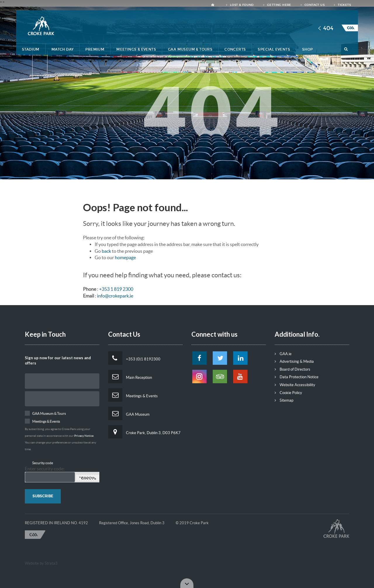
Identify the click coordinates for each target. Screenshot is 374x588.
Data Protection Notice (297, 377)
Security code (43, 463)
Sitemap (284, 400)
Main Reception (130, 376)
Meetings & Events (136, 49)
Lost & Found (240, 5)
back (106, 251)
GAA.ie (283, 354)
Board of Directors (292, 369)
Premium (95, 49)
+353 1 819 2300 (116, 289)
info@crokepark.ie (115, 296)
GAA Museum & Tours (190, 49)
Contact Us (313, 5)
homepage (125, 257)
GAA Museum (129, 413)
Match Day (63, 49)
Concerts (235, 49)
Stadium (31, 49)
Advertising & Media (294, 361)
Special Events (274, 49)
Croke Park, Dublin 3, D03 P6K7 (144, 432)
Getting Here (277, 5)
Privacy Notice (84, 436)
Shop (308, 49)
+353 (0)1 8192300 (134, 358)
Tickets (342, 5)
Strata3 (51, 563)
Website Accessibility (295, 385)
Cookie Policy (288, 393)
